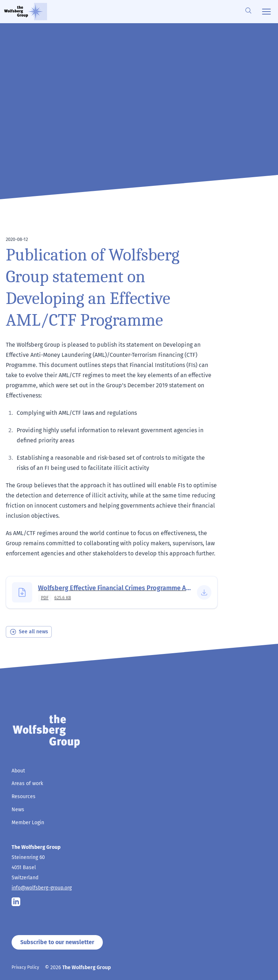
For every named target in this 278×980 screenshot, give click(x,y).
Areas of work (27, 783)
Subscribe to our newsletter (57, 942)
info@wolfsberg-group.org (42, 888)
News (18, 810)
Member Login (28, 823)
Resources (24, 796)
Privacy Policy (25, 967)
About (18, 771)
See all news (29, 632)
